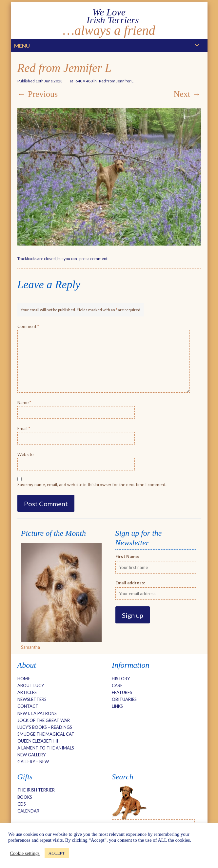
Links (117, 706)
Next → (187, 94)
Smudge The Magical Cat (46, 734)
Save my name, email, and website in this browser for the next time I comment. (92, 485)
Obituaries (124, 699)
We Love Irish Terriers (109, 16)
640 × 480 (84, 81)
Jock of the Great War (44, 720)
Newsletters (32, 699)
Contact (28, 706)
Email (24, 428)
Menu (22, 45)
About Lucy (31, 685)
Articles (27, 692)
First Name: (127, 556)
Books (25, 797)
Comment (28, 326)
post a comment (93, 259)
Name (24, 402)
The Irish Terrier (36, 790)
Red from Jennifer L (116, 81)
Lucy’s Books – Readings (45, 727)
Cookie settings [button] (25, 853)
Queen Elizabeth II (38, 741)
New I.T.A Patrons (37, 713)
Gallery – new (33, 762)
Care (117, 685)
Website (25, 454)
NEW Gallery (31, 755)
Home (24, 679)
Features (122, 692)
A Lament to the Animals (46, 748)
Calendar (28, 811)
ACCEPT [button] (57, 853)
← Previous (38, 94)
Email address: (130, 583)
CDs (22, 804)
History (121, 679)
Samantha (30, 647)
